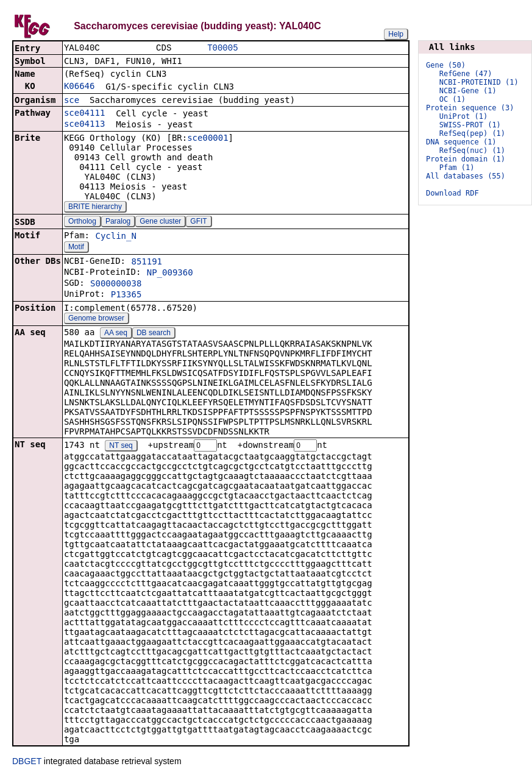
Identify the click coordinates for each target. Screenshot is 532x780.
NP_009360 (170, 274)
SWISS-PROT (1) (470, 125)
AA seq (116, 334)
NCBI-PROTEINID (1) (479, 82)
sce (72, 101)
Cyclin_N (115, 237)
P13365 (126, 296)
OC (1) (452, 99)
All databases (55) (466, 176)
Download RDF (452, 193)
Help (396, 34)
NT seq (121, 447)
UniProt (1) (463, 116)
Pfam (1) (457, 168)
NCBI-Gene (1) (468, 91)
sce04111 (84, 114)
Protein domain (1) (466, 159)
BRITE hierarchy (95, 208)
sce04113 (84, 125)
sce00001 (207, 139)
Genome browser (96, 319)
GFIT (198, 222)
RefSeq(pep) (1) (472, 133)
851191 (147, 263)
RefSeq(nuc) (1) (472, 151)
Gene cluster (160, 222)
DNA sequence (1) (461, 142)
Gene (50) (446, 65)
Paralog (118, 222)
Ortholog (82, 222)
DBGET (27, 763)
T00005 (222, 48)
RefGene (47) (466, 74)
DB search (154, 334)
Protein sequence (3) (470, 108)
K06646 (80, 87)
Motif (76, 248)
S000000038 (116, 285)
